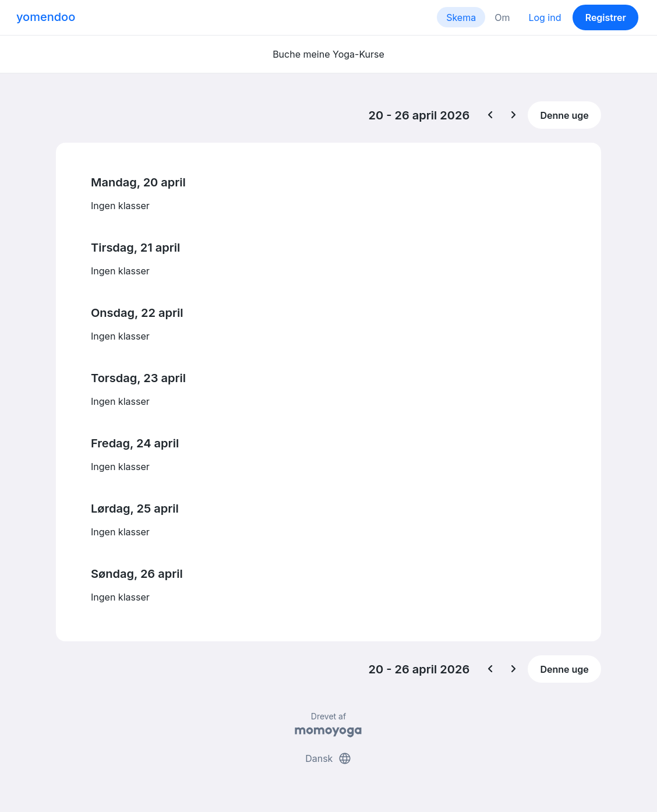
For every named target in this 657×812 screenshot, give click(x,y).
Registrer (606, 17)
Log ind (545, 17)
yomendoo (46, 17)
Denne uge (564, 115)
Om (502, 17)
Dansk (328, 758)
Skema (461, 17)
